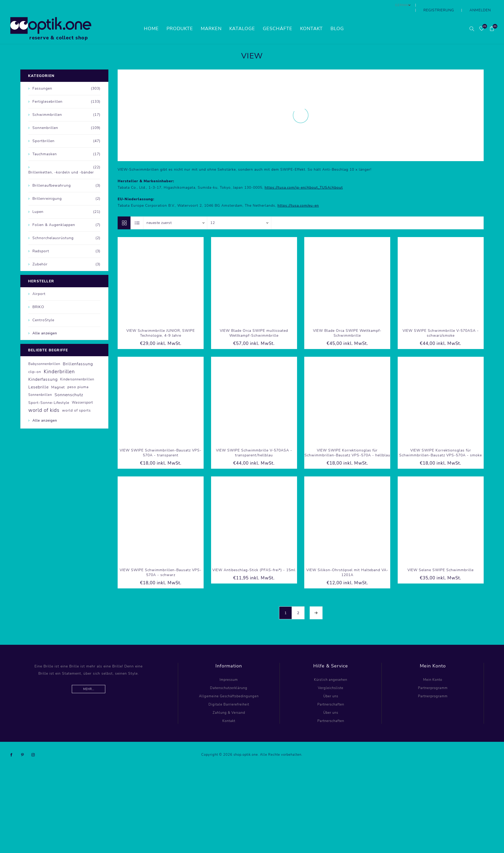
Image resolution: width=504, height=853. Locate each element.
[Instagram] (33, 745)
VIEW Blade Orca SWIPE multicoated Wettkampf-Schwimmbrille (254, 323)
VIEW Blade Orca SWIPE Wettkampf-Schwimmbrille (347, 323)
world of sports (76, 400)
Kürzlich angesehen (331, 669)
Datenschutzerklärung (229, 678)
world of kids (44, 400)
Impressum (229, 669)
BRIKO (38, 297)
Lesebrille (38, 377)
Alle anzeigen (45, 323)
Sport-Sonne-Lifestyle (49, 392)
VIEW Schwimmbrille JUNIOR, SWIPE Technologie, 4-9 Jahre (161, 323)
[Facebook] (12, 745)
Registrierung (452, 5)
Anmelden (484, 5)
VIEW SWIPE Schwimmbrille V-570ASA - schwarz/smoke (441, 323)
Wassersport (82, 392)
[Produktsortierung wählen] (175, 213)
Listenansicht (137, 213)
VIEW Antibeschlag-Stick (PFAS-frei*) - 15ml (254, 560)
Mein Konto (433, 669)
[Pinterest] (22, 745)
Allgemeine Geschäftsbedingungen (229, 686)
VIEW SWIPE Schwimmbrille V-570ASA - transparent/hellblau (254, 442)
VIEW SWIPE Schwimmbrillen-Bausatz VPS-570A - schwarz (161, 562)
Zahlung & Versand (229, 702)
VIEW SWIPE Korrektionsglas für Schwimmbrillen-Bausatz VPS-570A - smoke (441, 442)
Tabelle (124, 213)
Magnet (58, 377)
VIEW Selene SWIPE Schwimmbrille (441, 560)
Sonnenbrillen (40, 385)
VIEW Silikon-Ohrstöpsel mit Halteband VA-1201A (347, 562)
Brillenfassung (78, 354)
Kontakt (229, 711)
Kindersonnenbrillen (77, 369)
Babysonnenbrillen (44, 354)
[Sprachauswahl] (421, 5)
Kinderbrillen (59, 361)
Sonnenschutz (69, 385)
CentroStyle (43, 310)
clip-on (35, 361)
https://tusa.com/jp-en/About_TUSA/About (304, 177)
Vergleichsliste (331, 678)
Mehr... (89, 679)
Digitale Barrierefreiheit (229, 694)
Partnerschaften (331, 694)
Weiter (316, 603)
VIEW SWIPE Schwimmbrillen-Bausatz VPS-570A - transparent (161, 442)
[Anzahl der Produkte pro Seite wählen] (239, 213)
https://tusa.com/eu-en (298, 195)
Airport (39, 284)
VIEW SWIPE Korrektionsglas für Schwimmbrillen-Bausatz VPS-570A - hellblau (347, 442)
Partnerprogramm (433, 678)
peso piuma (78, 377)
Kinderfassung (43, 369)
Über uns (331, 686)
